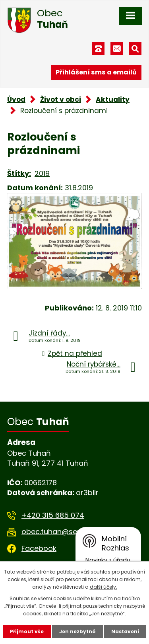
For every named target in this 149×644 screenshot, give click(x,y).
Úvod (16, 100)
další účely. (104, 587)
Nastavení (125, 631)
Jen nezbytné (77, 631)
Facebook (39, 548)
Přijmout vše (27, 631)
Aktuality (113, 100)
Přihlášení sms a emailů (96, 72)
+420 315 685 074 (53, 515)
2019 (42, 173)
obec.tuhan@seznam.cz (64, 532)
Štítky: (19, 173)
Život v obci (61, 100)
